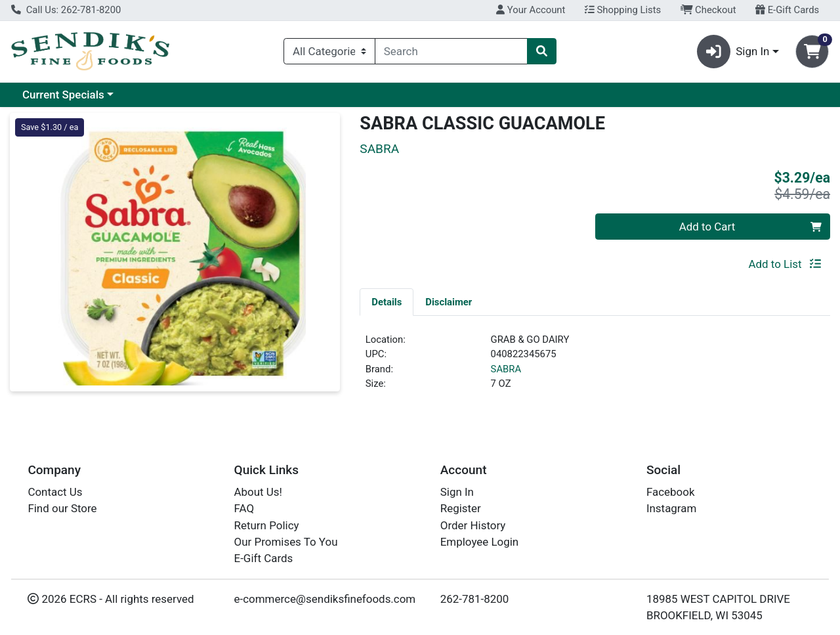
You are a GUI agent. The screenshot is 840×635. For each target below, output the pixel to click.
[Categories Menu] (329, 51)
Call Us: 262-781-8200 (66, 10)
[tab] (387, 301)
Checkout (708, 10)
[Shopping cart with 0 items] (812, 52)
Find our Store (62, 508)
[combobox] (451, 51)
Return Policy (267, 525)
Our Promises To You (286, 542)
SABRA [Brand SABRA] (506, 369)
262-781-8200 (475, 599)
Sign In (457, 492)
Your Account (531, 10)
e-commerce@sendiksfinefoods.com (325, 599)
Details (387, 302)
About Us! (258, 492)
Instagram (671, 508)
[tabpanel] (595, 367)
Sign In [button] (733, 52)
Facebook (671, 492)
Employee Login (479, 542)
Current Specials (63, 95)
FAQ (244, 508)
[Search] (451, 51)
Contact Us (55, 492)
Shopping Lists (623, 10)
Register (461, 508)
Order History (473, 525)
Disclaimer (449, 302)
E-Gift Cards (787, 10)
